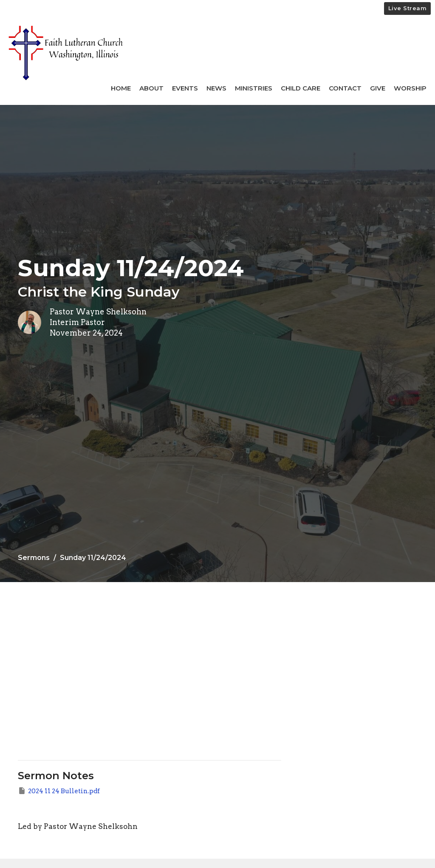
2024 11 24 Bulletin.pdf (59, 791)
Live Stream (408, 8)
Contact (345, 88)
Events (185, 88)
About (151, 88)
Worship (410, 88)
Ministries (254, 88)
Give (378, 88)
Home (121, 88)
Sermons (34, 558)
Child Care (301, 88)
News (216, 88)
